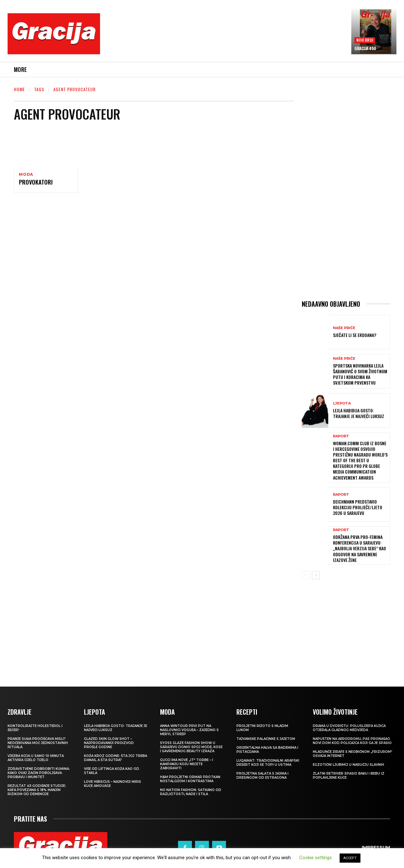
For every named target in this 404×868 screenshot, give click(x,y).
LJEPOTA (342, 403)
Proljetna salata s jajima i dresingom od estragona (262, 776)
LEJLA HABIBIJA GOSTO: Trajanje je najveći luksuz (359, 413)
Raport (341, 436)
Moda (26, 174)
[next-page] (316, 575)
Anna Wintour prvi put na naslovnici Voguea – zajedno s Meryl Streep (189, 730)
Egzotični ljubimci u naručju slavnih (348, 765)
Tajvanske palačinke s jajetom (266, 739)
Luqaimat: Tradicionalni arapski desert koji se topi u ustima (268, 763)
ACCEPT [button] (350, 858)
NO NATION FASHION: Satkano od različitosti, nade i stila (191, 792)
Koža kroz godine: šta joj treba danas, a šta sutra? (116, 758)
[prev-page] (306, 575)
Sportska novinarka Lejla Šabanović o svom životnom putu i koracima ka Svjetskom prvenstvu (360, 374)
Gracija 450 (365, 48)
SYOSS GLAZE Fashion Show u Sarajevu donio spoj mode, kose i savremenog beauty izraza (191, 747)
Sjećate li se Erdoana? (355, 335)
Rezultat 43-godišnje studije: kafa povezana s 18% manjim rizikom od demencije (37, 790)
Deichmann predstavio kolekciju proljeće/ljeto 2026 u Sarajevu (358, 507)
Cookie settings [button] (315, 858)
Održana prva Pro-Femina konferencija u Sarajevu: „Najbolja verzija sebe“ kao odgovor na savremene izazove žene (359, 548)
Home (19, 89)
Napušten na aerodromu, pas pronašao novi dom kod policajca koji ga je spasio (352, 741)
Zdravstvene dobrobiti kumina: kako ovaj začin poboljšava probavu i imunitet (39, 773)
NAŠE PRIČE (344, 328)
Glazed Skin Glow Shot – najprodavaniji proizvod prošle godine (109, 743)
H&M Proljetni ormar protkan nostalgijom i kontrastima (190, 779)
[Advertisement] (226, 38)
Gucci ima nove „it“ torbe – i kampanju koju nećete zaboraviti (187, 764)
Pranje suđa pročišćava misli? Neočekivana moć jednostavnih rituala (38, 743)
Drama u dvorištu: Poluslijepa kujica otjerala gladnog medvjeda (349, 728)
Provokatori (36, 183)
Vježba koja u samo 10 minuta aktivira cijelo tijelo (36, 758)
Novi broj (365, 40)
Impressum (376, 847)
